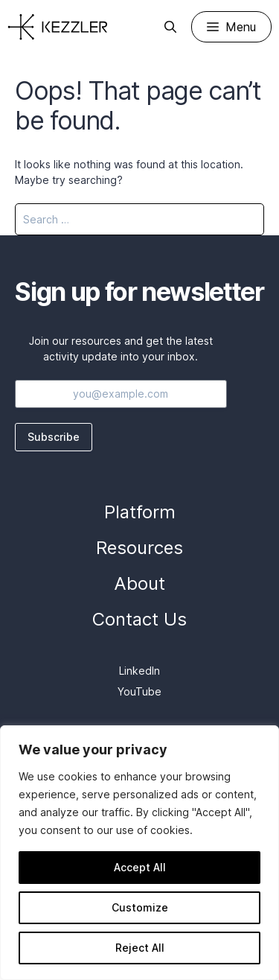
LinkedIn (139, 671)
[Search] (243, 219)
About (139, 583)
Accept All (140, 867)
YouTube (139, 691)
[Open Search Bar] (170, 27)
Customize (140, 907)
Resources (139, 548)
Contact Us (139, 619)
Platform (140, 512)
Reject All (140, 948)
